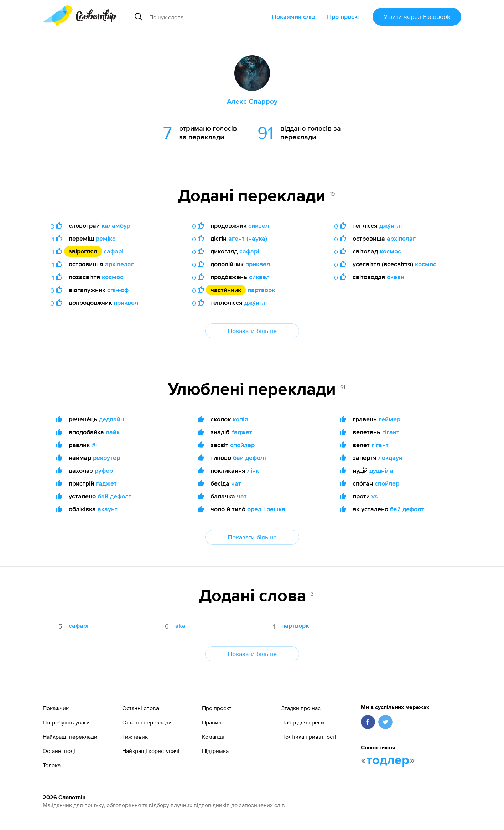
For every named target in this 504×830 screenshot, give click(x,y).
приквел (126, 303)
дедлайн (111, 419)
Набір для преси (303, 722)
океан (396, 277)
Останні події (60, 751)
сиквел (259, 226)
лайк (113, 432)
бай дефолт (115, 496)
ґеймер (389, 419)
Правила (213, 722)
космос (113, 277)
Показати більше (252, 331)
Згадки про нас (301, 708)
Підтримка (215, 751)
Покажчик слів (293, 17)
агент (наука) (248, 238)
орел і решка (266, 509)
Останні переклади (147, 722)
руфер (104, 470)
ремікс (106, 238)
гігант (391, 432)
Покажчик (56, 708)
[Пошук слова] (202, 17)
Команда (213, 737)
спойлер (242, 445)
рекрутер (106, 458)
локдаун (390, 458)
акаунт (108, 509)
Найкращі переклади (70, 737)
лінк (253, 470)
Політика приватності (309, 737)
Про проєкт (344, 17)
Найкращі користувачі (151, 751)
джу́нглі (256, 303)
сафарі (113, 251)
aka (180, 626)
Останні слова (141, 708)
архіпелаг (119, 264)
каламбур (116, 226)
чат (236, 483)
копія (240, 419)
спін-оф (118, 290)
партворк (261, 290)
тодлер (388, 760)
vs (375, 496)
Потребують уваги (66, 722)
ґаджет (106, 483)
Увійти (417, 17)
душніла (381, 470)
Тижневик (135, 737)
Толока (52, 765)
